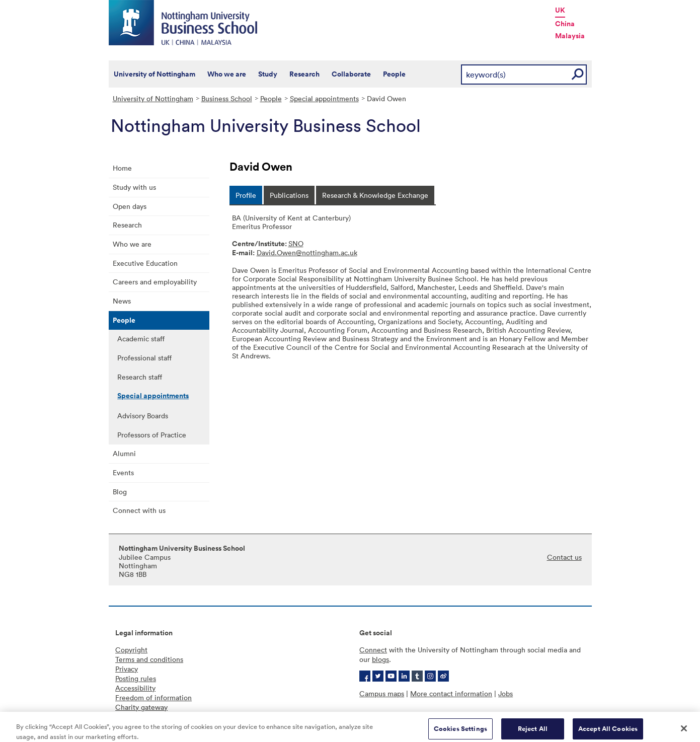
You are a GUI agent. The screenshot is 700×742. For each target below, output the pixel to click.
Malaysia (570, 36)
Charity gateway (141, 707)
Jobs (505, 693)
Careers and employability (155, 282)
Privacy (127, 669)
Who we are (227, 74)
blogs (380, 659)
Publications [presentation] (289, 195)
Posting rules (136, 678)
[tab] (246, 195)
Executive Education (145, 263)
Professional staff (144, 358)
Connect (373, 650)
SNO (296, 243)
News (122, 301)
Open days (130, 206)
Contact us (564, 557)
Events (123, 472)
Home (122, 168)
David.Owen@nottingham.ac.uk (307, 252)
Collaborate (351, 74)
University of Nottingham (154, 74)
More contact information (451, 693)
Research (304, 74)
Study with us (134, 187)
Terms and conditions (149, 659)
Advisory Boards (143, 416)
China (565, 24)
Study (268, 74)
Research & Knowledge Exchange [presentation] (375, 195)
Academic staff (141, 339)
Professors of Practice (152, 435)
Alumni (124, 453)
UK (560, 10)
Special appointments (324, 98)
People (394, 74)
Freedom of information (153, 697)
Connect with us (139, 510)
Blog (120, 492)
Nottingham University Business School (184, 23)
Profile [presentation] (246, 195)
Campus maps (382, 693)
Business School (227, 98)
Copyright (131, 650)
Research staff (140, 377)
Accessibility (135, 688)
